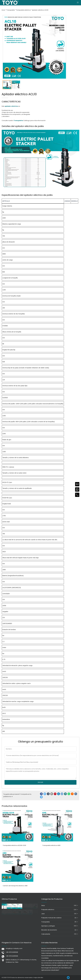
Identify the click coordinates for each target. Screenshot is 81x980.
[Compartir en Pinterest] (55, 794)
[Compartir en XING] (65, 794)
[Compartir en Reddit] (62, 794)
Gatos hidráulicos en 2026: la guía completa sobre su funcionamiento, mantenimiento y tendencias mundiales (60, 956)
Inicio (3, 10)
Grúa (43, 906)
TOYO (9, 978)
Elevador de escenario (49, 930)
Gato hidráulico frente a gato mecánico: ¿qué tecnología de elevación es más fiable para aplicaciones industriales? (57, 968)
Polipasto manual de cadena (51, 918)
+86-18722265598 (12, 952)
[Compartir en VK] (76, 794)
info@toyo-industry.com (14, 948)
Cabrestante (46, 934)
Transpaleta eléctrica (23, 10)
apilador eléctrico (11, 106)
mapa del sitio (38, 978)
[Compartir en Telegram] (41, 797)
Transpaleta (11, 10)
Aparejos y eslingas (48, 926)
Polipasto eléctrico (48, 910)
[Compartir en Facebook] (41, 794)
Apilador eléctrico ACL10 (40, 10)
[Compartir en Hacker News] (72, 794)
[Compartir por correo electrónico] (52, 794)
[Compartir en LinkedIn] (59, 794)
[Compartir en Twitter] (45, 794)
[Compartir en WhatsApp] (69, 794)
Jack (43, 914)
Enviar (40, 782)
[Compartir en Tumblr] (48, 794)
